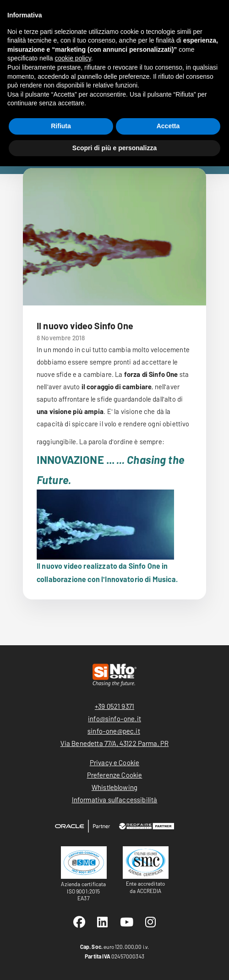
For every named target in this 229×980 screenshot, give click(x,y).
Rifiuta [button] (61, 126)
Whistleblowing (114, 787)
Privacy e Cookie (115, 762)
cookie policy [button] (73, 58)
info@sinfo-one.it (114, 719)
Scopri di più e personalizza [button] (114, 148)
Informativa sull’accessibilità (115, 800)
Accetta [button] (168, 126)
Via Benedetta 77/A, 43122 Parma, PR (115, 743)
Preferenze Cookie (115, 775)
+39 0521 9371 (114, 706)
